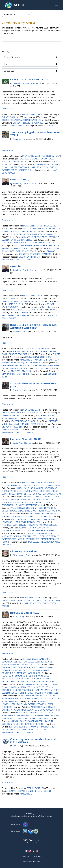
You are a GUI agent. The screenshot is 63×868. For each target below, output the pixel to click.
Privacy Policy (25, 856)
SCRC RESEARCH (20, 525)
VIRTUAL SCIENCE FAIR (50, 525)
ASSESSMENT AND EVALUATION (36, 348)
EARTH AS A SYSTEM (40, 167)
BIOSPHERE (49, 126)
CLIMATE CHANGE (17, 126)
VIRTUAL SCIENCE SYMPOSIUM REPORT (19, 536)
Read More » (7, 109)
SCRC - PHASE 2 (9, 494)
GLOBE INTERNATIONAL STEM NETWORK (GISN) (23, 120)
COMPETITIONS (9, 673)
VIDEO (5, 424)
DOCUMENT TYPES (25, 730)
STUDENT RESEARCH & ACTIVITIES (28, 123)
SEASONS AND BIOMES (29, 159)
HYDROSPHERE (41, 246)
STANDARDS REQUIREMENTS (42, 727)
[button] (56, 5)
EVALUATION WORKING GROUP (24, 508)
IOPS (47, 715)
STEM (58, 156)
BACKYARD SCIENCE (42, 164)
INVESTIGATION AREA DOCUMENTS (18, 260)
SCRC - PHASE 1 (53, 491)
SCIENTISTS (24, 254)
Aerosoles (16, 266)
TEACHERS (47, 254)
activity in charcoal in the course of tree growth (33, 385)
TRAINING (25, 424)
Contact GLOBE (38, 856)
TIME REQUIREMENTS (18, 727)
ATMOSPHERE (26, 246)
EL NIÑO (6, 231)
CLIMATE (26, 237)
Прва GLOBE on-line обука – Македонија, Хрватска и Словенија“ (34, 326)
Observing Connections (24, 551)
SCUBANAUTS (37, 488)
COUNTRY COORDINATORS (40, 528)
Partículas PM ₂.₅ (20, 180)
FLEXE (20, 488)
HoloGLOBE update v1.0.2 (25, 613)
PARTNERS (7, 531)
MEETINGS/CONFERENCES (30, 505)
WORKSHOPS (34, 673)
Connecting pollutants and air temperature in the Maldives (35, 741)
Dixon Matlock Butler (22, 555)
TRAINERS (27, 371)
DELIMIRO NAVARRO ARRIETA (25, 83)
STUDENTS (35, 254)
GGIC (42, 491)
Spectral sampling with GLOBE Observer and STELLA (36, 134)
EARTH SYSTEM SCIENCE (22, 240)
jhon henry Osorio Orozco (24, 183)
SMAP (20, 494)
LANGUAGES (42, 430)
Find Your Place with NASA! (26, 439)
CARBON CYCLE (9, 117)
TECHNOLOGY (48, 156)
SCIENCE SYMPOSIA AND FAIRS (37, 670)
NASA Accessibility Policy (32, 861)
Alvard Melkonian (20, 390)
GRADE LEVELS (33, 542)
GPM (59, 494)
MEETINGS (46, 368)
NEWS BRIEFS (37, 424)
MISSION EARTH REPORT (30, 257)
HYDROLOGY (54, 365)
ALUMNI (22, 528)
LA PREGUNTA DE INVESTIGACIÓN (29, 79)
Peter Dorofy (18, 617)
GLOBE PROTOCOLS (20, 167)
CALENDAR (14, 424)
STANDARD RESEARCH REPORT (16, 315)
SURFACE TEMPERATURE (13, 162)
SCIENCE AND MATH (31, 156)
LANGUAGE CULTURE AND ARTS (38, 662)
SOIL (26, 368)
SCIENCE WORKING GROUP (14, 243)
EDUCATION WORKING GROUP (41, 243)
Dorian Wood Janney (22, 443)
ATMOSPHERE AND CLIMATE (23, 310)
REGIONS (51, 251)
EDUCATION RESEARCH (33, 114)
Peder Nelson (19, 139)
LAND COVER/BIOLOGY (12, 368)
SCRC (27, 488)
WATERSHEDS (41, 351)
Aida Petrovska (19, 332)
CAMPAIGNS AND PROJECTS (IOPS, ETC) (19, 667)
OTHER (19, 670)
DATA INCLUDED (16, 304)
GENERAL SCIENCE (36, 499)
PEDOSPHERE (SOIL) (20, 248)
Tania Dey (17, 746)
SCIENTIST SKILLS (26, 170)
